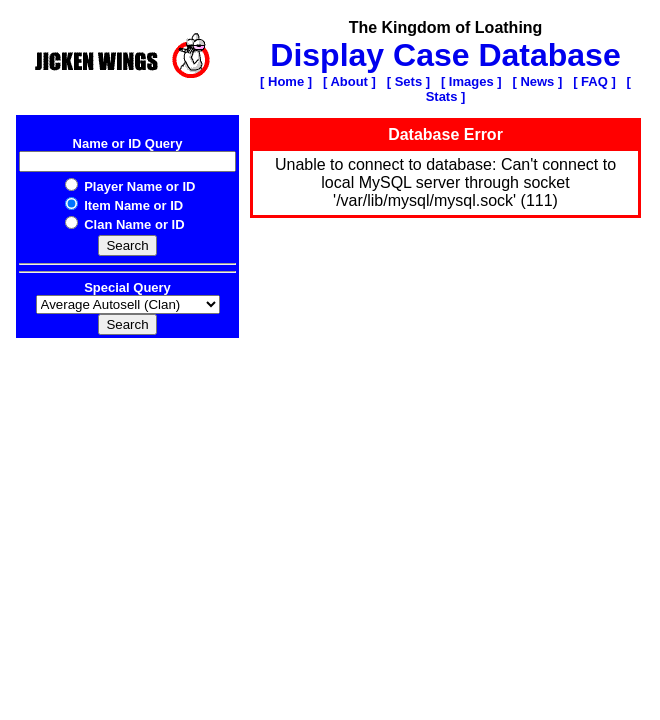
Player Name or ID (130, 186)
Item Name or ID (124, 205)
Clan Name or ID (125, 224)
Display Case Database (445, 55)
